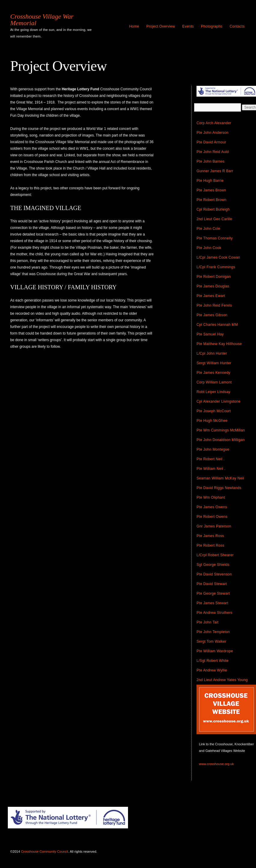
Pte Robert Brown (212, 200)
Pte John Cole (208, 229)
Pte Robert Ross (210, 545)
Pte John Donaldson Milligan (221, 440)
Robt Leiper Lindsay (213, 392)
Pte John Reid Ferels (214, 305)
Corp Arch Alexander (214, 123)
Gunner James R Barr (215, 171)
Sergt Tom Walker (212, 641)
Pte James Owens (212, 507)
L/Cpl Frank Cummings (216, 267)
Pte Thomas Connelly (215, 238)
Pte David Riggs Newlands (219, 488)
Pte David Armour (211, 142)
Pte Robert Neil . (210, 459)
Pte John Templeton (213, 632)
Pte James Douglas (213, 286)
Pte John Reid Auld (213, 152)
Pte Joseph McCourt (214, 411)
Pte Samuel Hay (210, 334)
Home (134, 26)
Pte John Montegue (213, 449)
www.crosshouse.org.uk (216, 764)
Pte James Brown (211, 190)
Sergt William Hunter (214, 363)
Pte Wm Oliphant (211, 497)
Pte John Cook (209, 248)
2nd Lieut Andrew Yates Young (222, 680)
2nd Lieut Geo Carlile (214, 219)
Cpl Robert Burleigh (213, 209)
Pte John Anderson (213, 133)
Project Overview (161, 26)
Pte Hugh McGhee (212, 421)
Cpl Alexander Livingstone (218, 401)
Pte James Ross (210, 536)
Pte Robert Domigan (214, 277)
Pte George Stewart (213, 593)
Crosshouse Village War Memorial (42, 20)
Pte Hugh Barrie (210, 181)
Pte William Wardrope (215, 651)
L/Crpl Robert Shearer (215, 555)
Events (188, 26)
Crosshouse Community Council (45, 851)
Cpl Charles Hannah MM (217, 325)
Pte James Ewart (211, 296)
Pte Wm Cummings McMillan (221, 430)
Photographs (212, 26)
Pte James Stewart (212, 603)
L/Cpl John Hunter (212, 353)
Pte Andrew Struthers (214, 613)
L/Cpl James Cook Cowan (218, 257)
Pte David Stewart (212, 584)
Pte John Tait (207, 622)
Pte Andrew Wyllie (212, 670)
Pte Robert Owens (212, 517)
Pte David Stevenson (214, 574)
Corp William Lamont (214, 382)
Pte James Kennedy (213, 373)
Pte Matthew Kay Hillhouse (219, 344)
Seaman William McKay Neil (220, 478)
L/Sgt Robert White (213, 661)
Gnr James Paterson (214, 526)
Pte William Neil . (211, 469)
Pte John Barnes (210, 161)
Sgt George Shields (213, 565)
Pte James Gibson (212, 315)
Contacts (237, 26)
